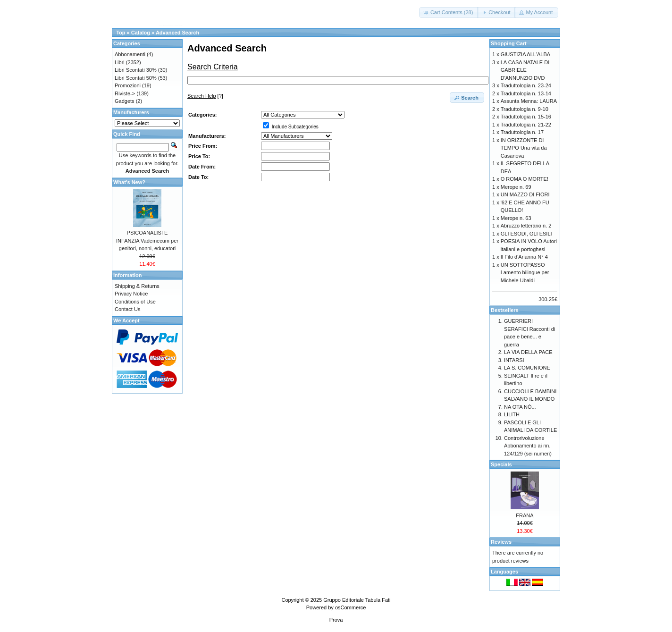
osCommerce (350, 607)
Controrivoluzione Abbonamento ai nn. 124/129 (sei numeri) (528, 446)
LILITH (512, 414)
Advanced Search (177, 33)
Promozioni (128, 85)
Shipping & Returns (137, 286)
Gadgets (125, 101)
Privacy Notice (131, 294)
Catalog (141, 33)
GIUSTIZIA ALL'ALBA (525, 54)
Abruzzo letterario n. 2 (526, 226)
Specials (501, 464)
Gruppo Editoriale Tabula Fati (357, 600)
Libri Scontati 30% (136, 70)
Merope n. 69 (516, 187)
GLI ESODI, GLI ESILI (526, 234)
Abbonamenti (130, 54)
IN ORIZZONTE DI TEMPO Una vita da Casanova (524, 148)
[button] (449, 13)
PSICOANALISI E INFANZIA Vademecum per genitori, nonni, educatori (147, 240)
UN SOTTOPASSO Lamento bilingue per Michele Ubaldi (525, 273)
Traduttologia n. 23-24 (526, 85)
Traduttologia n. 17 (522, 132)
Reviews (501, 542)
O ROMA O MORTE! (525, 179)
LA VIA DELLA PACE (528, 352)
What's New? (129, 182)
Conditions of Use (135, 302)
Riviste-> (125, 93)
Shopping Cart (509, 43)
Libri (120, 62)
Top (121, 33)
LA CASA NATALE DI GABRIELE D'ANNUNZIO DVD (525, 70)
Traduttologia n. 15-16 (526, 117)
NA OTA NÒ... (520, 407)
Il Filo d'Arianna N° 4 (524, 257)
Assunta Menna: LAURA (529, 101)
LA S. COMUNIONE (527, 368)
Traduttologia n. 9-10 (525, 109)
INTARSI (514, 360)
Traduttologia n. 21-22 (526, 125)
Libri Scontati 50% (136, 78)
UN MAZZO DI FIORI (525, 194)
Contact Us (127, 309)
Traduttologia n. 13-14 (526, 93)
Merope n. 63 (516, 218)
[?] (205, 96)
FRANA (525, 515)
